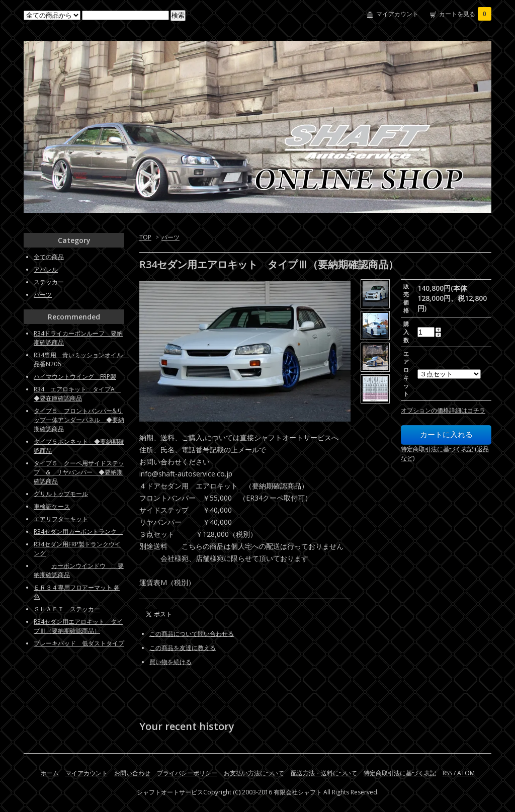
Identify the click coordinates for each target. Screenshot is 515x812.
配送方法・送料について (324, 773)
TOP (145, 237)
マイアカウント (397, 14)
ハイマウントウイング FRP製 (75, 377)
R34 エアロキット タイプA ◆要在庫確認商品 (77, 394)
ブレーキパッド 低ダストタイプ (79, 643)
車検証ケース (52, 506)
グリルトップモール (61, 494)
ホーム (50, 773)
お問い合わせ (132, 773)
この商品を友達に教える (183, 648)
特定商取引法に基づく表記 (400, 773)
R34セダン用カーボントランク (78, 532)
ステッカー (49, 282)
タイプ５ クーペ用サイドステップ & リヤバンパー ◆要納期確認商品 (79, 472)
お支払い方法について (254, 773)
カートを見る (465, 14)
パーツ (170, 237)
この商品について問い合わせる (192, 634)
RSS (447, 773)
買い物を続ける (170, 662)
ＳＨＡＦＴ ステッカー (67, 609)
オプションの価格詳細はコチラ (443, 410)
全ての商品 (49, 257)
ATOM (466, 773)
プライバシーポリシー (187, 773)
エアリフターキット (61, 519)
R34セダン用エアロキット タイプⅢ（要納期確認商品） (78, 626)
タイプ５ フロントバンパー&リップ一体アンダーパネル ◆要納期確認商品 (79, 420)
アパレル (46, 269)
